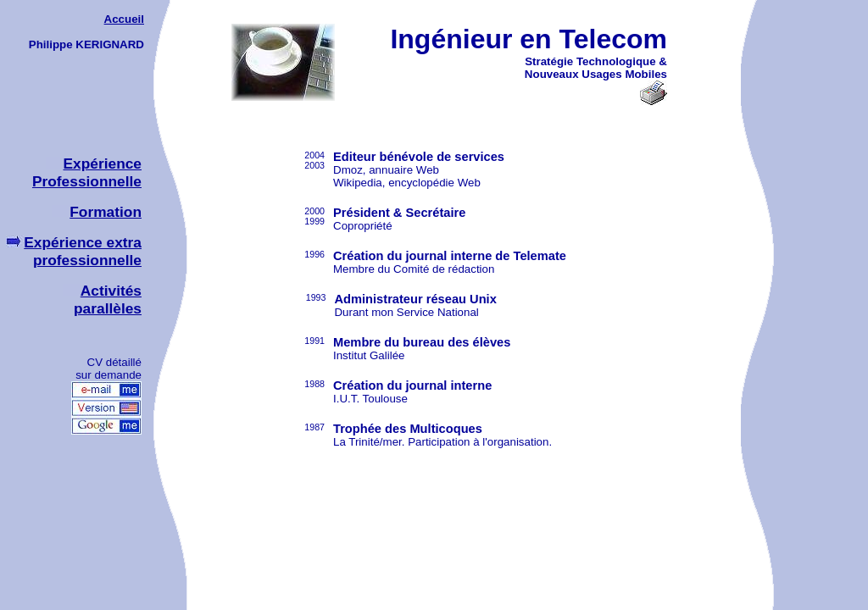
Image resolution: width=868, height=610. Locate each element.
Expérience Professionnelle (87, 172)
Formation (97, 212)
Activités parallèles (108, 299)
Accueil (124, 19)
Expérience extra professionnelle (83, 251)
